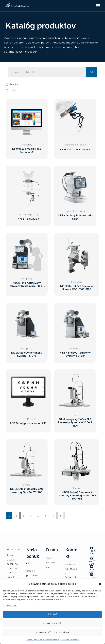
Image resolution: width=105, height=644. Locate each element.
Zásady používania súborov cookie (43, 640)
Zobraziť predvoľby (53, 632)
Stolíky (14, 84)
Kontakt (50, 562)
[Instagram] (92, 578)
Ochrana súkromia (70, 640)
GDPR (49, 567)
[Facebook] (92, 552)
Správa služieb (10, 605)
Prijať (53, 614)
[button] (100, 584)
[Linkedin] (92, 569)
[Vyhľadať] (92, 72)
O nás (49, 558)
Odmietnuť (52, 623)
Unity (13, 90)
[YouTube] (92, 561)
